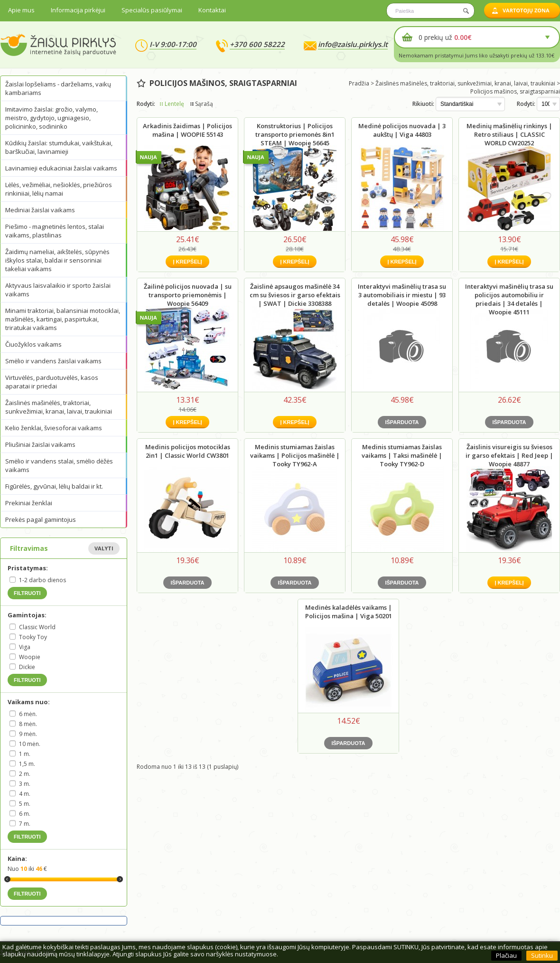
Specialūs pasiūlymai (152, 10)
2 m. (25, 774)
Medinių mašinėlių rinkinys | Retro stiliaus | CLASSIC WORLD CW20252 (509, 134)
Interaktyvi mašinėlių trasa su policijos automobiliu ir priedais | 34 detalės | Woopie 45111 (509, 299)
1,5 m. (27, 764)
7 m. (25, 824)
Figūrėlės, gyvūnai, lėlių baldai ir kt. (54, 486)
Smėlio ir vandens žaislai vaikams (53, 361)
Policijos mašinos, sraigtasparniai (515, 91)
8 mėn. (28, 724)
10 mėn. (30, 744)
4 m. (25, 794)
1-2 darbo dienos (42, 580)
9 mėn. (28, 734)
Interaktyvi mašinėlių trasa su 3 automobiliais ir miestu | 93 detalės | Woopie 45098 (402, 295)
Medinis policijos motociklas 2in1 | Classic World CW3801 (188, 451)
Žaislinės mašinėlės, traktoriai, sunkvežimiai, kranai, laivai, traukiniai (59, 407)
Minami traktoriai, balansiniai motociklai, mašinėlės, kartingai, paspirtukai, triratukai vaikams (63, 319)
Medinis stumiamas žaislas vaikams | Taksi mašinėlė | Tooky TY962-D (402, 455)
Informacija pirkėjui (78, 10)
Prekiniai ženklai (29, 503)
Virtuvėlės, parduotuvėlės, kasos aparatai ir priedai (52, 382)
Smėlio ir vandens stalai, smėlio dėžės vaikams (59, 465)
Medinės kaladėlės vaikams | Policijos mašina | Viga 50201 (349, 612)
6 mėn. (28, 714)
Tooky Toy (33, 637)
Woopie (30, 657)
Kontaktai (212, 10)
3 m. (25, 784)
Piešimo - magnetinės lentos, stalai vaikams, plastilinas (55, 231)
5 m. (25, 804)
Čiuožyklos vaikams (33, 344)
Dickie (27, 667)
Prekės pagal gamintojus (41, 519)
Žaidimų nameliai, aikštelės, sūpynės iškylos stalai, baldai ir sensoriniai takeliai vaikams (57, 260)
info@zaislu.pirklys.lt (353, 44)
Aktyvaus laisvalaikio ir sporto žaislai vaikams (58, 290)
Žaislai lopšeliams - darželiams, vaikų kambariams (58, 88)
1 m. (25, 754)
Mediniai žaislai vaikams (40, 210)
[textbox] (430, 11)
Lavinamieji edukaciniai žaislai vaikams (61, 168)
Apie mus (21, 10)
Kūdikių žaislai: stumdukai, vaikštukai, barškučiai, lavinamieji (59, 147)
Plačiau (506, 955)
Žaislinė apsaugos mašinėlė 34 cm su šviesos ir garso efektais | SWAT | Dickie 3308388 (295, 295)
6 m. (25, 814)
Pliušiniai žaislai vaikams (40, 444)
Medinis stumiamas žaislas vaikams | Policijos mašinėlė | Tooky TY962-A (295, 455)
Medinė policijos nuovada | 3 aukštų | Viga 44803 (402, 130)
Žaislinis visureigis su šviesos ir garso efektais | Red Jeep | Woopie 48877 (509, 455)
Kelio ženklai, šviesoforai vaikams (54, 428)
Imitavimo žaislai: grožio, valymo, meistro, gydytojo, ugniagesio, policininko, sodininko (51, 118)
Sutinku (542, 955)
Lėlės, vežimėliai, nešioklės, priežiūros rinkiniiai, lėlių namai (59, 189)
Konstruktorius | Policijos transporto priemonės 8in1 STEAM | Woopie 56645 (295, 134)
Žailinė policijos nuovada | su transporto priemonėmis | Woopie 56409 (188, 295)
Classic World (37, 627)
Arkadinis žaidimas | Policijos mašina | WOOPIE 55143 (187, 130)
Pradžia (359, 83)
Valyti (104, 548)
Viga (25, 647)
